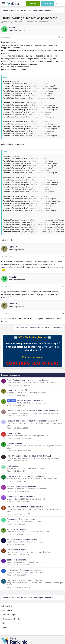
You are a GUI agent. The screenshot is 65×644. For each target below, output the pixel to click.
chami (9, 499)
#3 (63, 287)
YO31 (9, 542)
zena (9, 446)
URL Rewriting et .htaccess (46, 383)
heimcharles (12, 403)
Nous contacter (7, 610)
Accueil (4, 627)
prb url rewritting (14, 433)
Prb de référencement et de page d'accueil (25, 507)
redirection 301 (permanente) (37, 22)
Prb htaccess (13, 466)
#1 (63, 37)
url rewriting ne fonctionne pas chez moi (24, 570)
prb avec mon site (15, 443)
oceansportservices (14, 383)
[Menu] (4, 3)
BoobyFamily (12, 532)
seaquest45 (11, 583)
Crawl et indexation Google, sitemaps (44, 413)
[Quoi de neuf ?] (57, 3)
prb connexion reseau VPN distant (22, 497)
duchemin (11, 573)
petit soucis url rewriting (17, 560)
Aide (3, 623)
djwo (9, 522)
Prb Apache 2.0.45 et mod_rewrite (22, 519)
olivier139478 (12, 552)
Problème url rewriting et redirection (22, 539)
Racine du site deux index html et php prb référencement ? (32, 421)
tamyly (9, 509)
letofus (10, 562)
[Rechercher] (62, 3)
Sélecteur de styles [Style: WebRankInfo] (8, 606)
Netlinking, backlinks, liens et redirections (42, 479)
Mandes (10, 468)
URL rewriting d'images (17, 550)
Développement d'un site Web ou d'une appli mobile (41, 458)
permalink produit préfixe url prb (30, 401)
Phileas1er (11, 423)
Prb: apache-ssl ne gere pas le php (22, 486)
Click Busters (12, 413)
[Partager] (59, 37)
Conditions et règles (9, 615)
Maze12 (6, 22)
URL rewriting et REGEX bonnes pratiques (25, 580)
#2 (63, 257)
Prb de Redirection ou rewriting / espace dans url (28, 380)
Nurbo (9, 458)
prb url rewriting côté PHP (18, 390)
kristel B (10, 436)
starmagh (11, 393)
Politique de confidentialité (11, 619)
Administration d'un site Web (37, 489)
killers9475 (11, 479)
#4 (63, 314)
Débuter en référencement (37, 403)
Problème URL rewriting (17, 529)
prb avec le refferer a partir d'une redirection (26, 476)
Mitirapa (10, 489)
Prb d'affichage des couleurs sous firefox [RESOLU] (29, 456)
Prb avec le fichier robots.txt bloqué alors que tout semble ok (33, 411)
